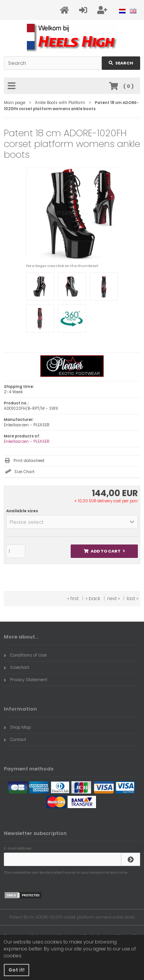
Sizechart (17, 667)
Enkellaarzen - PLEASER (27, 441)
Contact (15, 739)
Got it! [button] (17, 970)
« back (93, 598)
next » (113, 598)
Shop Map (17, 727)
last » (132, 598)
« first (73, 598)
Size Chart (24, 472)
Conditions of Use (25, 655)
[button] (72, 522)
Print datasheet (29, 461)
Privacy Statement (26, 680)
